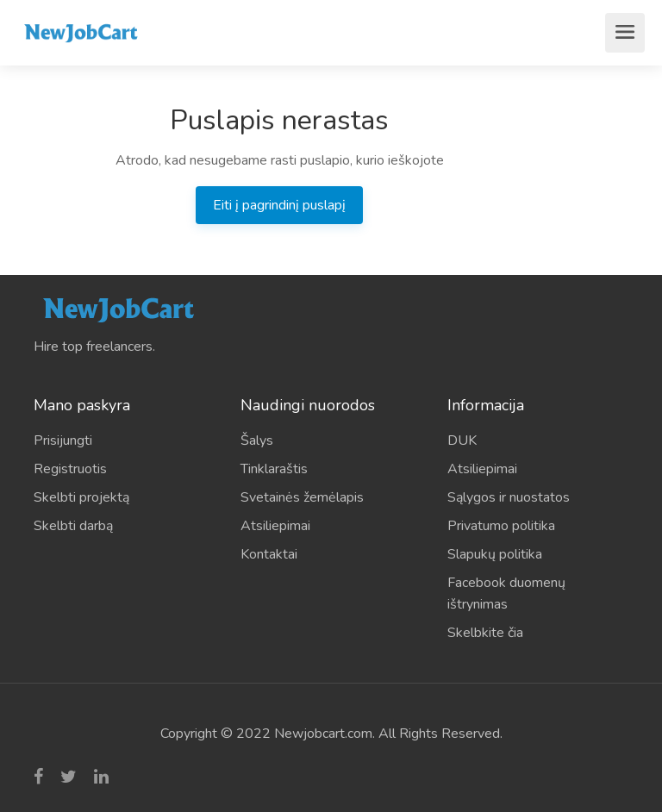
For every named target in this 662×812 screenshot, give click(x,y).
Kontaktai (269, 554)
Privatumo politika (501, 526)
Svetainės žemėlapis (302, 497)
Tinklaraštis (274, 469)
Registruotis (70, 469)
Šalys (257, 440)
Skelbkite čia (485, 633)
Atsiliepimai (275, 526)
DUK (462, 440)
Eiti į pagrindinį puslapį (279, 205)
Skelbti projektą (81, 497)
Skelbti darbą (73, 526)
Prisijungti (63, 440)
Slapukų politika (495, 554)
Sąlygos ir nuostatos (509, 497)
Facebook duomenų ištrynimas (506, 593)
